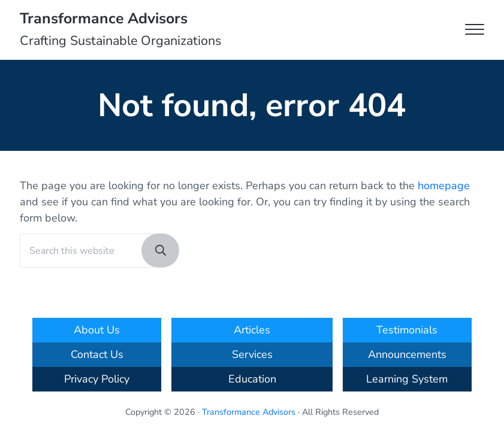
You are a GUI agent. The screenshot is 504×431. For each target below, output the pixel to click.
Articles (252, 330)
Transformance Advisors (104, 19)
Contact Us (97, 354)
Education (252, 379)
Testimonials (407, 330)
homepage (444, 186)
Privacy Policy (97, 379)
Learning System (407, 379)
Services (252, 354)
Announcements (407, 354)
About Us (97, 330)
